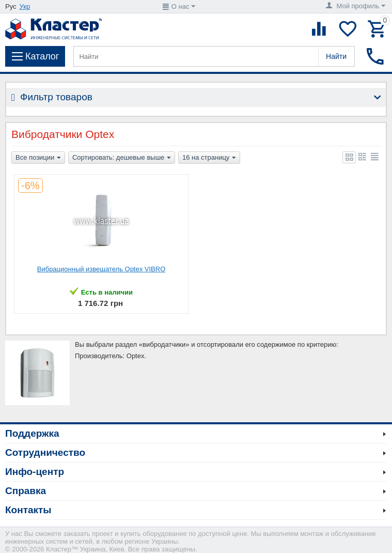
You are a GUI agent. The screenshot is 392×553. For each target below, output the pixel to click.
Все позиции (38, 158)
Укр (25, 6)
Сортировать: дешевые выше (122, 158)
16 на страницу (209, 158)
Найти (336, 56)
